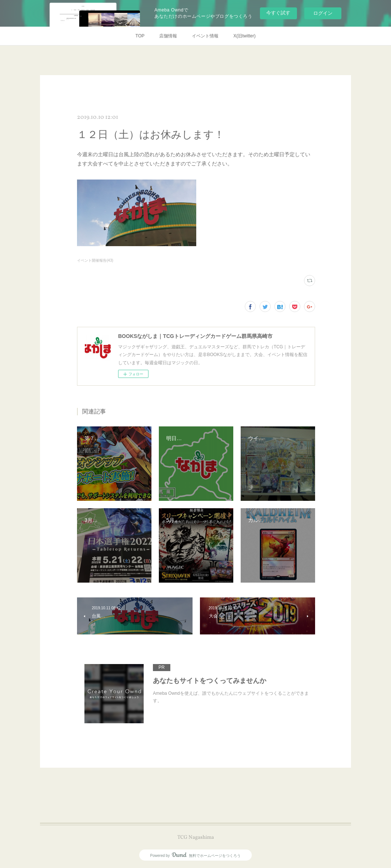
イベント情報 (205, 36)
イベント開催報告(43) (95, 260)
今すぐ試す (278, 13)
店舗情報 (168, 36)
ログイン (323, 13)
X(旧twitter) (244, 36)
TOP (140, 36)
